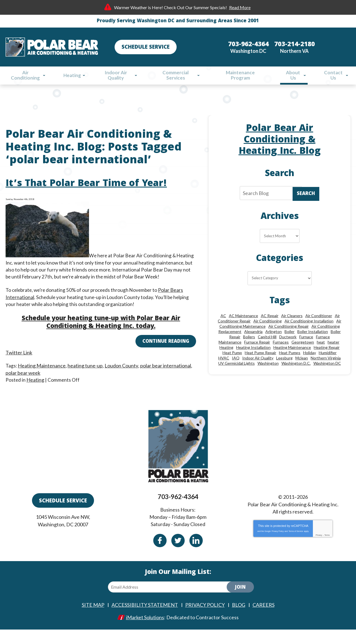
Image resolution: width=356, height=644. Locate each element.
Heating (36, 388)
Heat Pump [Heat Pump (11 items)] (232, 365)
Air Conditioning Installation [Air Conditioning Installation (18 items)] (309, 333)
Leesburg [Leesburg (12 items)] (284, 370)
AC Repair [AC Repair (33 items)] (270, 328)
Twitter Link (19, 360)
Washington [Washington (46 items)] (268, 376)
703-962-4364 (178, 513)
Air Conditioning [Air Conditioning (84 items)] (268, 333)
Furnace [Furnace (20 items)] (306, 349)
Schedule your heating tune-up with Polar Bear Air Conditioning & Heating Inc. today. (101, 332)
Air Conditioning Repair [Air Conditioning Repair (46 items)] (289, 339)
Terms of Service (296, 546)
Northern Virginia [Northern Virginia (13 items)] (326, 370)
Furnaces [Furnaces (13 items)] (281, 355)
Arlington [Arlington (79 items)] (274, 344)
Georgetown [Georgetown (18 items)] (303, 355)
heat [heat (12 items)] (321, 355)
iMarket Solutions (145, 632)
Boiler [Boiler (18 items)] (290, 344)
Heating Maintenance (42, 374)
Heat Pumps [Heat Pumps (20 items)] (290, 365)
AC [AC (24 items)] (223, 328)
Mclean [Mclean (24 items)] (302, 370)
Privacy (319, 550)
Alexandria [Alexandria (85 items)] (253, 344)
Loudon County (122, 374)
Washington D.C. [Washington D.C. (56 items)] (296, 376)
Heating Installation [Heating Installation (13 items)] (253, 360)
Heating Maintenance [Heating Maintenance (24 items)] (292, 360)
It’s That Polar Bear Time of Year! (86, 192)
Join (240, 602)
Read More (240, 7)
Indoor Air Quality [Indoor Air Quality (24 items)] (258, 370)
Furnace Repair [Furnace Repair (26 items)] (257, 355)
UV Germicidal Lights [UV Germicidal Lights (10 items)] (237, 376)
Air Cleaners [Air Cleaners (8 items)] (292, 328)
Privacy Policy (278, 546)
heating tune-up (85, 374)
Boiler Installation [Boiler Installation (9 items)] (313, 344)
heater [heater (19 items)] (333, 355)
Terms (327, 550)
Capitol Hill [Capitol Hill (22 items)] (267, 349)
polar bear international (166, 374)
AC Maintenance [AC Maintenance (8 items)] (243, 328)
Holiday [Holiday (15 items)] (310, 365)
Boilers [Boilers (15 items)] (249, 349)
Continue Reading (166, 351)
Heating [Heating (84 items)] (226, 360)
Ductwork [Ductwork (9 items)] (288, 349)
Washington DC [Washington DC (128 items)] (327, 376)
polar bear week (23, 381)
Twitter (178, 555)
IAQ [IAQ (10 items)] (236, 370)
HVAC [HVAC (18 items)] (224, 370)
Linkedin (196, 555)
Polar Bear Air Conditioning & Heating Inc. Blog (280, 143)
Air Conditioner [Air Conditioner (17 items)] (319, 328)
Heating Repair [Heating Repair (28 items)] (327, 360)
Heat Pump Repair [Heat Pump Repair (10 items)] (260, 365)
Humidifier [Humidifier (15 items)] (328, 365)
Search (306, 199)
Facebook (160, 555)
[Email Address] (172, 602)
